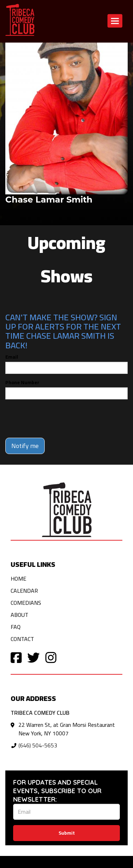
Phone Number (22, 382)
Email (12, 357)
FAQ (16, 627)
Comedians (26, 603)
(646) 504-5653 (38, 745)
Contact (22, 639)
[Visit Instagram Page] (51, 657)
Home (18, 579)
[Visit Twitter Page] (34, 657)
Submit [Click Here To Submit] (67, 833)
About (20, 615)
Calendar (24, 591)
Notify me (25, 446)
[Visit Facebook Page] (16, 657)
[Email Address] (66, 812)
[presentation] (59, 419)
